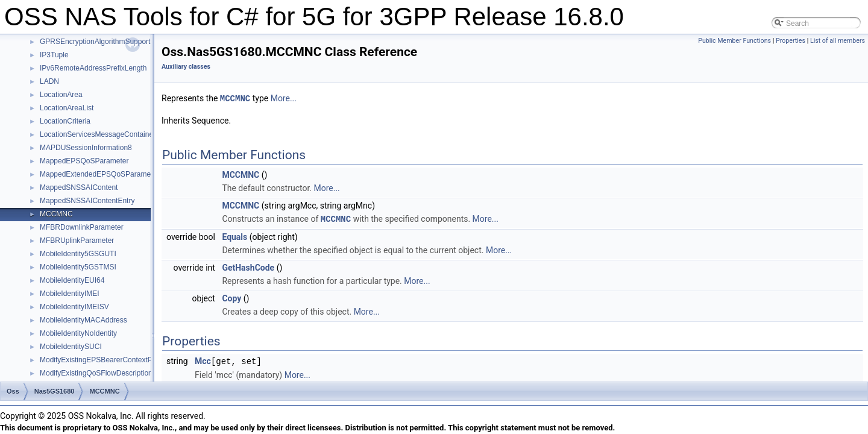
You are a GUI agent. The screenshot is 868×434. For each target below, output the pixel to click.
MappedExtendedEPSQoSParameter (99, 174)
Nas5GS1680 (55, 391)
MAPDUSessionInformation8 (86, 148)
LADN (49, 81)
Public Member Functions (734, 41)
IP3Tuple (54, 55)
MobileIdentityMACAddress (83, 320)
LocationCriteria (65, 121)
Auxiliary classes (186, 67)
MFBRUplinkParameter (77, 241)
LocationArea (61, 95)
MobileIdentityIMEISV (74, 307)
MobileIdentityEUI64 (72, 280)
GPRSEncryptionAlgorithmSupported (99, 42)
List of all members (838, 41)
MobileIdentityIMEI (70, 294)
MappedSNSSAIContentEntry (87, 201)
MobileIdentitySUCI (71, 347)
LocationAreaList (67, 108)
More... (284, 98)
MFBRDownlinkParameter (82, 227)
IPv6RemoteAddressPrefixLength (93, 68)
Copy (231, 297)
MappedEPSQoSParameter (84, 161)
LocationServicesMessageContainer (98, 134)
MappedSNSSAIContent (79, 187)
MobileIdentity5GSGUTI (78, 254)
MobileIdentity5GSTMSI (78, 267)
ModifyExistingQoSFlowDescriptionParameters (115, 373)
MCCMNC (56, 214)
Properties (791, 41)
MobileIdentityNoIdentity (78, 333)
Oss (13, 391)
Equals (234, 236)
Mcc (203, 360)
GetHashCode (248, 266)
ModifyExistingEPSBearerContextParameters (112, 360)
